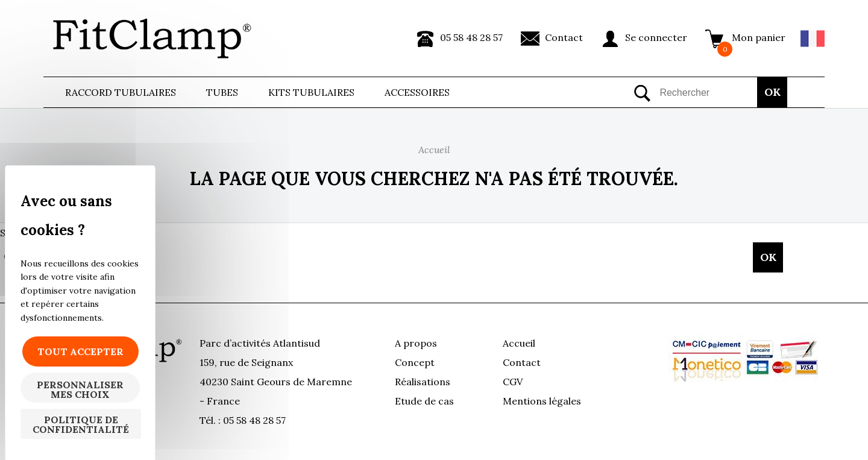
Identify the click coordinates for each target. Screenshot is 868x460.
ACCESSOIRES (417, 92)
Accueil (519, 343)
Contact (564, 37)
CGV (513, 382)
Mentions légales (542, 401)
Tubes (222, 92)
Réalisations (423, 382)
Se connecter (656, 37)
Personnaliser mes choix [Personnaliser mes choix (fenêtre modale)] (80, 389)
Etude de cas (424, 401)
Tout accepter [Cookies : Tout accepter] (80, 351)
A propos (416, 343)
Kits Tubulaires (311, 92)
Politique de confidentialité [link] (81, 424)
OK (772, 92)
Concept (415, 362)
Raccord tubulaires (121, 92)
